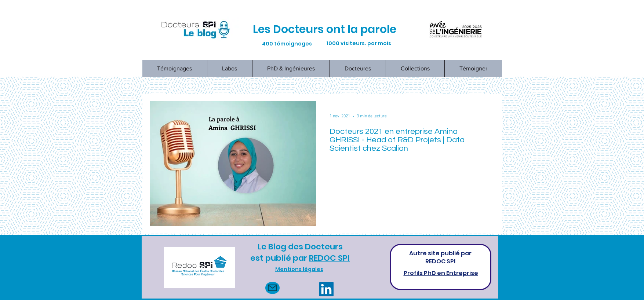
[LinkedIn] (326, 289)
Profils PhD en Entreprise (441, 273)
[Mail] (272, 288)
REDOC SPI (329, 258)
